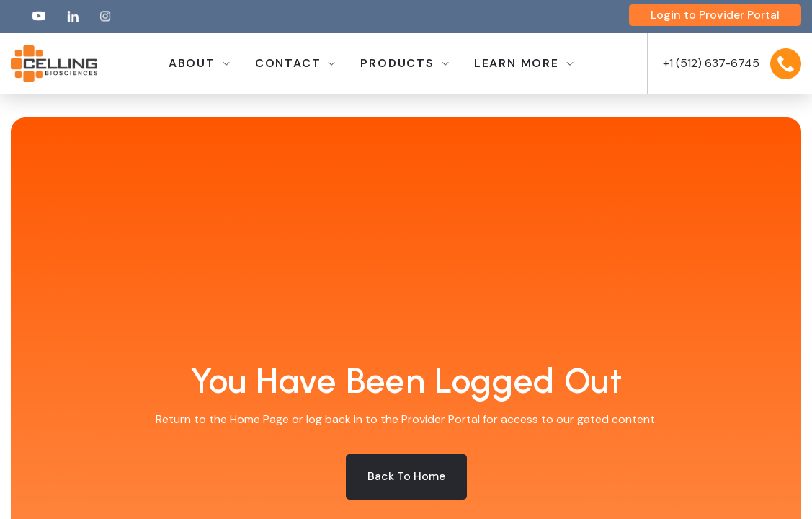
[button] (199, 64)
